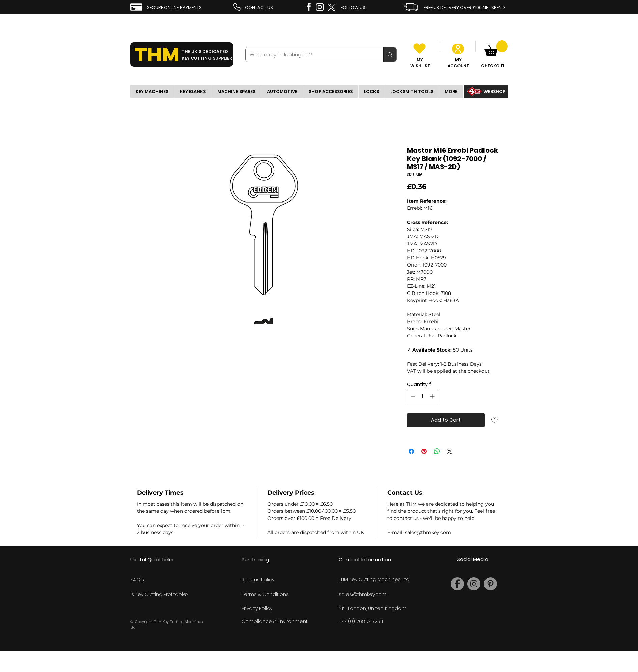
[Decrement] (412, 396)
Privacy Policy (257, 608)
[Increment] (433, 396)
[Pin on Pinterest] (424, 451)
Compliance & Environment (275, 621)
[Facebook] (457, 584)
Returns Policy (258, 580)
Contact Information (365, 559)
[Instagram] (474, 584)
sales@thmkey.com (363, 594)
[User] (458, 49)
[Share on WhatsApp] (437, 451)
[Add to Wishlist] (494, 420)
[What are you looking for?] (309, 54)
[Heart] (420, 48)
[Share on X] (450, 451)
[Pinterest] (490, 584)
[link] (496, 48)
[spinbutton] (422, 396)
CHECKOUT (493, 66)
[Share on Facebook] (411, 451)
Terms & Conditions (265, 594)
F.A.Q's (137, 580)
